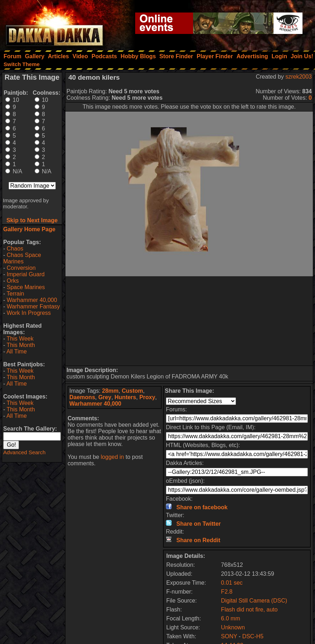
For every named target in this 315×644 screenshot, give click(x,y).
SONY (229, 636)
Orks (13, 281)
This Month (21, 345)
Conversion (21, 268)
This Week (20, 339)
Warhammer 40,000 (32, 300)
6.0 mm (230, 618)
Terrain (15, 294)
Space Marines (26, 287)
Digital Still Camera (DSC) (254, 601)
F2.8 (227, 592)
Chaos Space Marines (22, 258)
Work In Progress (29, 313)
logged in (112, 457)
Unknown (233, 627)
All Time (17, 351)
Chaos (15, 249)
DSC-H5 (253, 636)
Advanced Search (24, 452)
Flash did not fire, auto (249, 610)
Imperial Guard (26, 274)
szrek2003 (299, 77)
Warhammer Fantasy (33, 306)
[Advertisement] (189, 321)
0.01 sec (232, 583)
